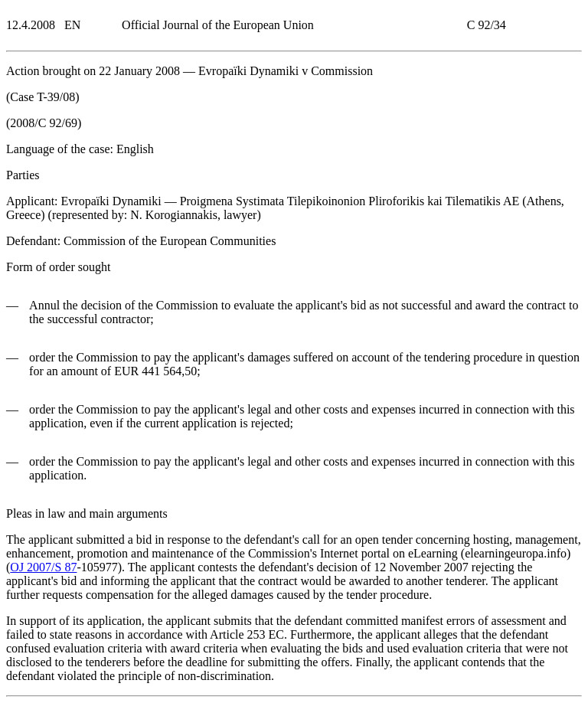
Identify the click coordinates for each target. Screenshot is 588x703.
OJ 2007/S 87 (43, 567)
